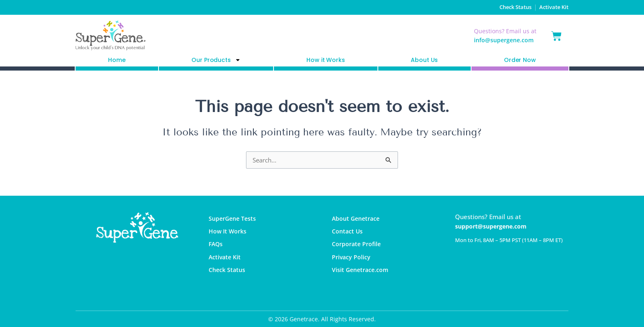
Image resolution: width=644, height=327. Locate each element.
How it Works (325, 60)
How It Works (228, 233)
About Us (424, 60)
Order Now (520, 60)
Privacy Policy (352, 262)
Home (117, 60)
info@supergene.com (504, 40)
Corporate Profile (357, 248)
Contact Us (348, 233)
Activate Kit (552, 7)
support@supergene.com (494, 226)
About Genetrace (357, 219)
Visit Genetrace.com (361, 277)
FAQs (216, 248)
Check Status (507, 7)
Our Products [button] (216, 60)
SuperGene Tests (234, 219)
